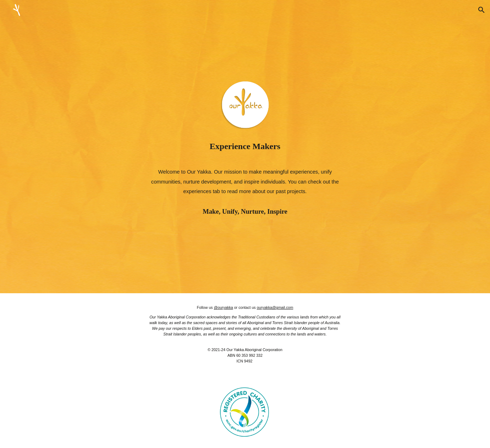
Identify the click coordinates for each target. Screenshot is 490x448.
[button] (481, 10)
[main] (245, 146)
